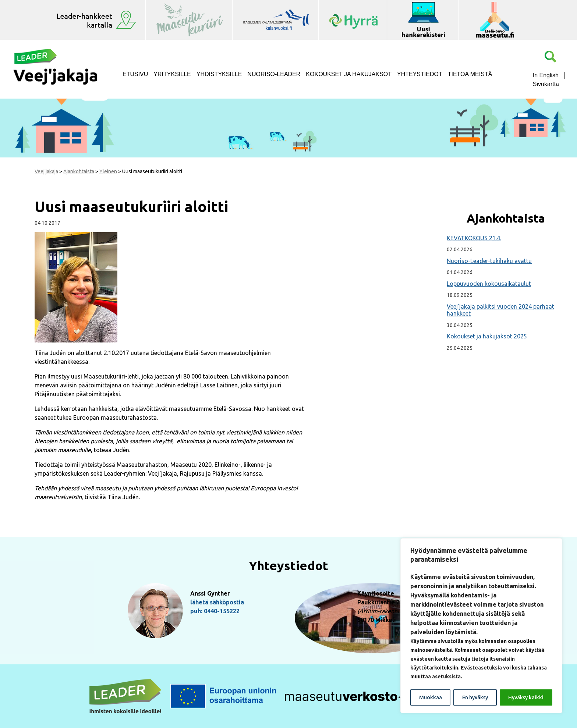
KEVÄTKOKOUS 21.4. (474, 238)
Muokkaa (431, 697)
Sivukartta (546, 84)
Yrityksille (172, 74)
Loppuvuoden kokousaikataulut (489, 284)
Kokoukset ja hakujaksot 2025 (487, 336)
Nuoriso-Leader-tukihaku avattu (489, 261)
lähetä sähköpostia (217, 602)
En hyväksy (475, 697)
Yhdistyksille (219, 74)
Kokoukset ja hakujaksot (349, 74)
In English (546, 75)
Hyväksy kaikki (526, 697)
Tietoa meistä (470, 74)
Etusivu (135, 74)
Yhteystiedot (420, 74)
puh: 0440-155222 (215, 611)
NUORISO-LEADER (274, 74)
